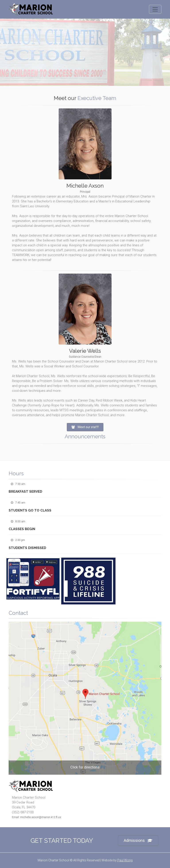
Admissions (138, 841)
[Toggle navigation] (155, 9)
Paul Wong (125, 860)
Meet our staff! (85, 427)
